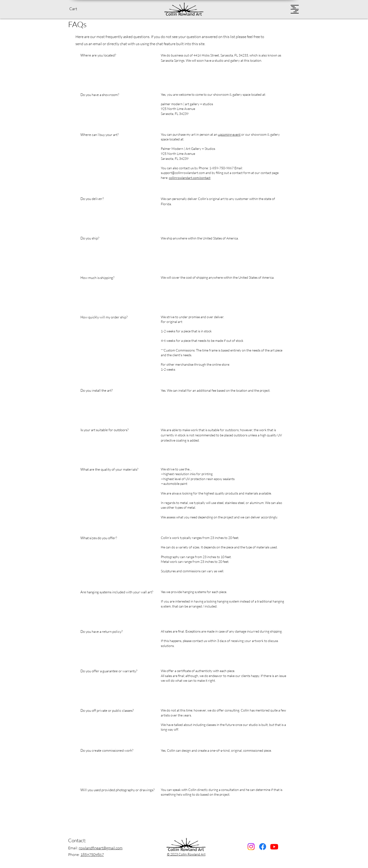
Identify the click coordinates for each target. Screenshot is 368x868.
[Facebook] (263, 847)
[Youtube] (274, 847)
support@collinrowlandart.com (183, 173)
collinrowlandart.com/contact (190, 178)
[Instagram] (251, 847)
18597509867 (92, 855)
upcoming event (229, 134)
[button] (77, 9)
